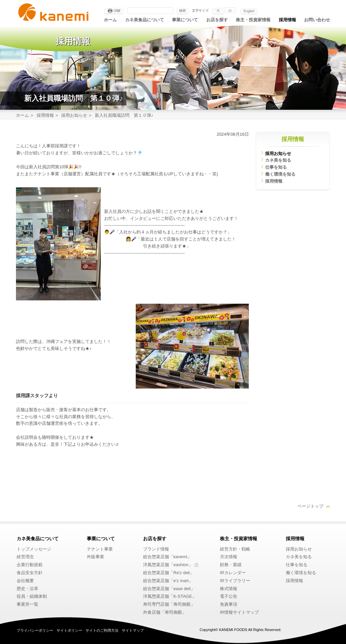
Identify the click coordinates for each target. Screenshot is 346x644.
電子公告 (229, 596)
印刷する (114, 11)
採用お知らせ (74, 115)
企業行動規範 (30, 565)
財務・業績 (231, 565)
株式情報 (229, 589)
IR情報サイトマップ (239, 612)
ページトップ (310, 506)
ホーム (110, 20)
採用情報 (287, 20)
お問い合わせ (317, 20)
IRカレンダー (233, 573)
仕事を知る (276, 167)
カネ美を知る (278, 160)
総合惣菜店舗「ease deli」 (169, 589)
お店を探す (217, 20)
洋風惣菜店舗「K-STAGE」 (170, 596)
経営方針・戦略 (235, 549)
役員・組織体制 (32, 596)
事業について (185, 20)
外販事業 (95, 557)
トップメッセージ (34, 549)
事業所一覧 (27, 604)
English (249, 11)
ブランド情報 (156, 549)
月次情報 (229, 557)
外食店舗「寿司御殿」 (165, 612)
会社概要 (25, 581)
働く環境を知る (280, 174)
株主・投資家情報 (253, 20)
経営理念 (25, 557)
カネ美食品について (145, 20)
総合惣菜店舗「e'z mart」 (168, 581)
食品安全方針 (30, 573)
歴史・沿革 (27, 589)
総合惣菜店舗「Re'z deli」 (169, 573)
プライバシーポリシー (35, 630)
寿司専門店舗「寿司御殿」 (169, 604)
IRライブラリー (235, 581)
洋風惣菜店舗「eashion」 (168, 565)
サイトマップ (133, 630)
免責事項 (229, 604)
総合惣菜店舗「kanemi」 (167, 557)
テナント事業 (100, 549)
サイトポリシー (69, 630)
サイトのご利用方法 (102, 630)
